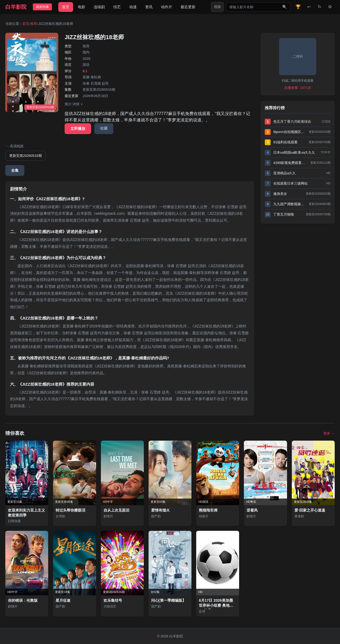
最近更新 (188, 7)
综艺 (117, 7)
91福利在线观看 (285, 142)
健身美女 (280, 194)
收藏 (104, 128)
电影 (82, 7)
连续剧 (99, 7)
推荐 (34, 24)
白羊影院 (16, 7)
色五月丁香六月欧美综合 (292, 122)
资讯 (149, 7)
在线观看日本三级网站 (290, 183)
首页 (66, 7)
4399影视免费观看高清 (290, 163)
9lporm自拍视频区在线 (290, 132)
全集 (15, 170)
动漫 (133, 7)
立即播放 (78, 129)
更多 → (329, 433)
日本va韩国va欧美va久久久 (294, 152)
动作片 (167, 7)
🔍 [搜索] (285, 7)
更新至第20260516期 (26, 156)
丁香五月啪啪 (284, 214)
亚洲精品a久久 (285, 173)
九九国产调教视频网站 (290, 204)
